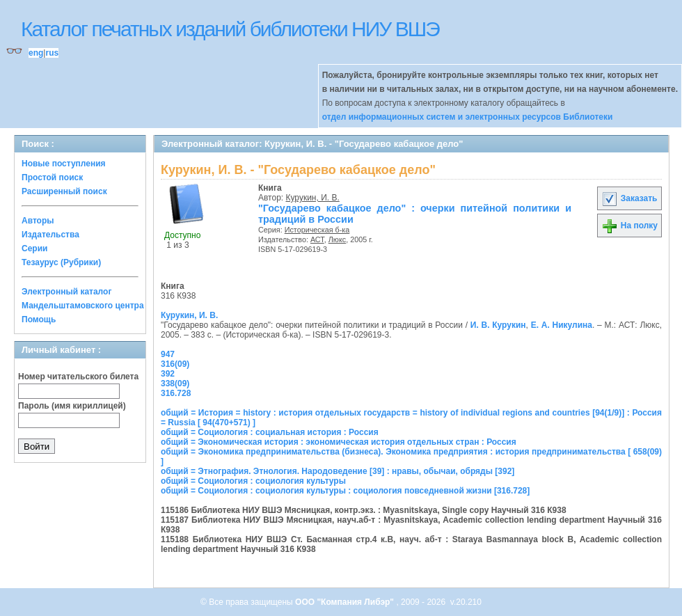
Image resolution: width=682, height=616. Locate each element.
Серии (34, 248)
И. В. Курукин (498, 325)
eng (36, 53)
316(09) (175, 364)
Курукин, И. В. (313, 198)
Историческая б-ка (317, 230)
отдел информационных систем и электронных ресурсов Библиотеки (468, 117)
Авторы (38, 221)
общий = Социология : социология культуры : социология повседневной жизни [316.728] (345, 491)
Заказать (629, 198)
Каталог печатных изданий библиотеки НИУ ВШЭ (230, 29)
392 (168, 374)
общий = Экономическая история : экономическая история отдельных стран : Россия (339, 442)
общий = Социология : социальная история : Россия (270, 432)
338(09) (175, 384)
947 (168, 354)
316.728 (176, 393)
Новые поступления (64, 164)
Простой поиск (52, 177)
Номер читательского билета (78, 377)
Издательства (50, 235)
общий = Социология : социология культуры (253, 481)
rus (52, 53)
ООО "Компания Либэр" (346, 602)
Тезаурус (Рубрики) (61, 262)
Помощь (39, 319)
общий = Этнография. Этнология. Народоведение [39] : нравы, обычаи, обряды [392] (338, 471)
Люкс (337, 239)
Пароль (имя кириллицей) (72, 406)
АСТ (317, 239)
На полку (629, 226)
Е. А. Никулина (562, 325)
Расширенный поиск (64, 191)
